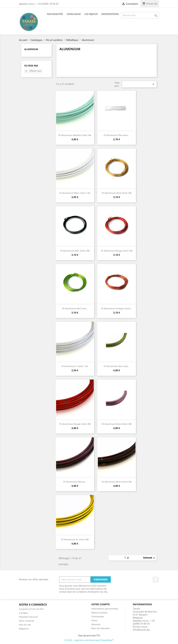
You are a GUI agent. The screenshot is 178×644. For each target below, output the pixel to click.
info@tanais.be (141, 630)
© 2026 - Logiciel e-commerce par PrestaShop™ (89, 640)
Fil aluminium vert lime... (75, 308)
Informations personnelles (105, 609)
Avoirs (94, 620)
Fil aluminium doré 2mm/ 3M (117, 193)
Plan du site (25, 625)
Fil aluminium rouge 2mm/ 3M (117, 251)
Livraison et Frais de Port (31, 609)
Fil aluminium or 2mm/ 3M (75, 539)
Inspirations (110, 14)
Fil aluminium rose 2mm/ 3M (117, 424)
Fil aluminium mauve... (75, 482)
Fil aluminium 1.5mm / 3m (75, 366)
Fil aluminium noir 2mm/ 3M (75, 251)
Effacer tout (33, 71)
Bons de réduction (101, 628)
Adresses (96, 624)
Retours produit (99, 613)
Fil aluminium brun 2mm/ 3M (117, 482)
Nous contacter (27, 621)
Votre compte (101, 604)
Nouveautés (55, 14)
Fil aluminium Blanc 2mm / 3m (75, 193)
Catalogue (74, 14)
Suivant (150, 558)
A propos (24, 613)
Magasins (24, 629)
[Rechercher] (140, 15)
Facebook (156, 580)
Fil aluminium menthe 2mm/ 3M (75, 135)
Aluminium (31, 49)
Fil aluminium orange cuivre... (117, 308)
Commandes (98, 616)
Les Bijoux (91, 14)
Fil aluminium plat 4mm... (117, 135)
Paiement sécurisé (28, 617)
